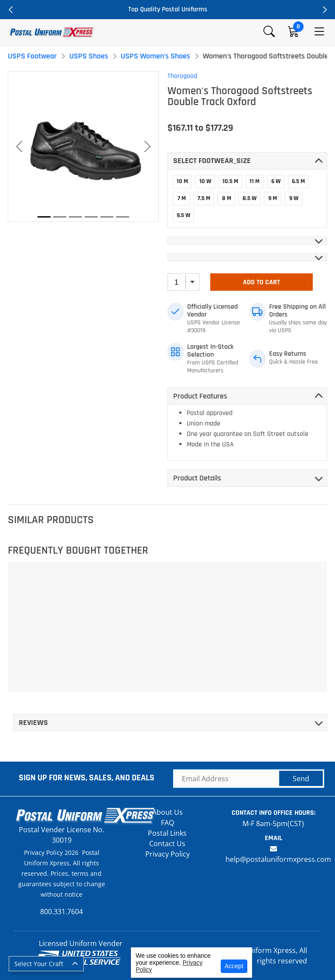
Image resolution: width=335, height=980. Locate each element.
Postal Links (167, 833)
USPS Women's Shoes (156, 56)
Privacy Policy (167, 854)
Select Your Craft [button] (39, 964)
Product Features (200, 396)
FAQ (167, 823)
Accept (234, 966)
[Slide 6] (123, 217)
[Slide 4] (91, 217)
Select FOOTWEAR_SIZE (212, 161)
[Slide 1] (44, 217)
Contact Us (167, 844)
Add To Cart (262, 282)
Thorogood (182, 76)
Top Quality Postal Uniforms (168, 9)
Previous (11, 10)
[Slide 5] (107, 217)
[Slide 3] (75, 217)
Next (324, 10)
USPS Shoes (89, 56)
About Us (167, 812)
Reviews (33, 723)
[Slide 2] (60, 217)
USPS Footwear (32, 56)
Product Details (197, 478)
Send (301, 779)
